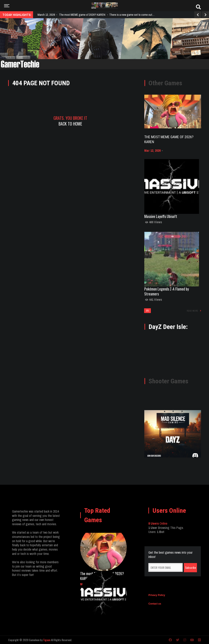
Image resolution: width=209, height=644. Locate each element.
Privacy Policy (157, 595)
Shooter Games (168, 381)
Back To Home (70, 124)
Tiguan (47, 640)
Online (158, 523)
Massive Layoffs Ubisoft (161, 216)
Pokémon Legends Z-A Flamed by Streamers (167, 291)
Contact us (155, 604)
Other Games (165, 83)
